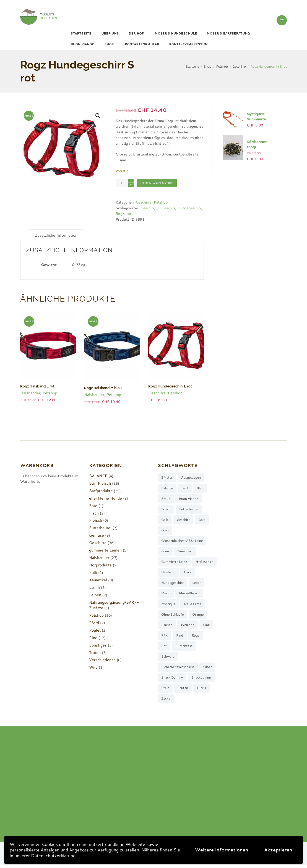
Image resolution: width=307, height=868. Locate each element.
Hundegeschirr (189, 208)
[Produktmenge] (125, 183)
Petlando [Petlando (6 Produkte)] (168, 637)
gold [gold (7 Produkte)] (202, 519)
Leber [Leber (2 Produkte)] (166, 594)
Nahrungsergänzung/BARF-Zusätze (119, 601)
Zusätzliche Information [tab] (54, 235)
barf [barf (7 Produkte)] (185, 487)
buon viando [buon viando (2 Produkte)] (189, 498)
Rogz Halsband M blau (102, 387)
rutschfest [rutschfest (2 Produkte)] (170, 658)
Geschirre (239, 67)
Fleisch (95, 519)
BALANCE (98, 475)
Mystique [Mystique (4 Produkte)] (198, 605)
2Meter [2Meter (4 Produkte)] (167, 477)
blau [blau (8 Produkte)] (200, 487)
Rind (93, 637)
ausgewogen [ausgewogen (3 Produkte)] (191, 477)
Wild (93, 666)
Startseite (81, 34)
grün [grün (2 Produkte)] (165, 551)
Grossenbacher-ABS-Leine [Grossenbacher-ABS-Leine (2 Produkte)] (182, 541)
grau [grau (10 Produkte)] (165, 530)
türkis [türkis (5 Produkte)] (202, 690)
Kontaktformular (142, 44)
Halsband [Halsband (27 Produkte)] (195, 573)
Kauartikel (97, 579)
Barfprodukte (100, 490)
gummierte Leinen (104, 549)
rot (129, 214)
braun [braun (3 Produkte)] (166, 498)
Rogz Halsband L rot (37, 386)
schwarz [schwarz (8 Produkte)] (194, 658)
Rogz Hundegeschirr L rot (169, 386)
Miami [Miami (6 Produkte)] (183, 594)
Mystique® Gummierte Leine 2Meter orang (260, 119)
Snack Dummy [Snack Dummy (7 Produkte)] (172, 680)
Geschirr (147, 208)
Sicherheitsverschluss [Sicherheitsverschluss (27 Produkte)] (178, 669)
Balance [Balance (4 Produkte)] (167, 487)
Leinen (94, 594)
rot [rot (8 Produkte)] (196, 647)
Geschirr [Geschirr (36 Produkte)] (184, 519)
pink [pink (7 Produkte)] (187, 637)
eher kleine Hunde (104, 497)
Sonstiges (97, 644)
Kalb (93, 572)
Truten (94, 651)
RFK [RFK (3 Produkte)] (202, 637)
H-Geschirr (166, 208)
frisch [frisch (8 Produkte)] (166, 509)
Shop (109, 44)
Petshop (222, 67)
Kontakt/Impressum (189, 44)
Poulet (95, 629)
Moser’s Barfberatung (228, 34)
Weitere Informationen (222, 850)
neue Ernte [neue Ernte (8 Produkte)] (170, 615)
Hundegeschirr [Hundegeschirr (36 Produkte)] (188, 583)
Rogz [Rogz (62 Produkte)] (181, 647)
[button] (98, 116)
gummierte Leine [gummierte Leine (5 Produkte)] (174, 562)
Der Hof (136, 34)
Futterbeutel (99, 527)
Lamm (94, 586)
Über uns (110, 34)
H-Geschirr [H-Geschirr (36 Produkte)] (170, 573)
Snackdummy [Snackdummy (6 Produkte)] (202, 680)
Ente (93, 505)
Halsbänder (30, 392)
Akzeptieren (278, 850)
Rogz (120, 214)
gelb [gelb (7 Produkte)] (165, 519)
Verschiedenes (101, 659)
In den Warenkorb (157, 183)
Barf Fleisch (99, 482)
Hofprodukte (100, 564)
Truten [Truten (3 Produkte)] (183, 690)
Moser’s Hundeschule (176, 34)
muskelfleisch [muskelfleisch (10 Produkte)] (172, 605)
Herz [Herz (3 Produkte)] (165, 583)
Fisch (93, 512)
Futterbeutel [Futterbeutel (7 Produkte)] (189, 509)
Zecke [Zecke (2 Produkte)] (166, 701)
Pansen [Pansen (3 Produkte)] (187, 626)
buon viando (83, 44)
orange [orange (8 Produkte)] (167, 626)
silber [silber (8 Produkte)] (208, 669)
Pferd (94, 622)
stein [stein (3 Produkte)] (165, 690)
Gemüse (96, 534)
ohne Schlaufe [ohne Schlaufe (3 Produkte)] (199, 615)
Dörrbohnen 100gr (261, 142)
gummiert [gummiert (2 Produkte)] (185, 551)
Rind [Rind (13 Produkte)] (165, 647)
